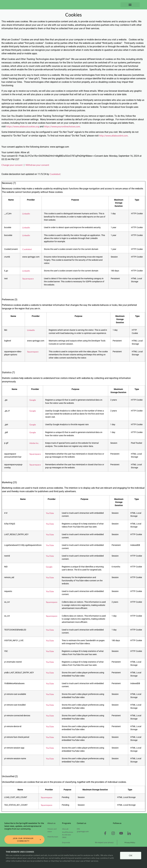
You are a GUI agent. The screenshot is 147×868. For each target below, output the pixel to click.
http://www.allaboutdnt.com (113, 135)
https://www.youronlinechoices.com (62, 126)
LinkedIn (26, 214)
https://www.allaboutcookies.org (23, 126)
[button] (130, 5)
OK (131, 855)
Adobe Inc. (34, 443)
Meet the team (53, 837)
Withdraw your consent (37, 165)
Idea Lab (65, 829)
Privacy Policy (130, 842)
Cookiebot (55, 174)
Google (33, 400)
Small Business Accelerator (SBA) (68, 835)
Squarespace (28, 279)
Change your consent (12, 165)
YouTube (50, 513)
